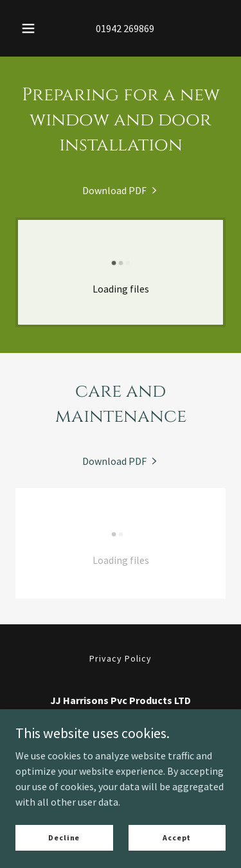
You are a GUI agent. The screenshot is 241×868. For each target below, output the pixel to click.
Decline (64, 837)
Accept (177, 837)
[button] (28, 28)
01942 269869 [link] (125, 28)
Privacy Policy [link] (121, 658)
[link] (121, 190)
